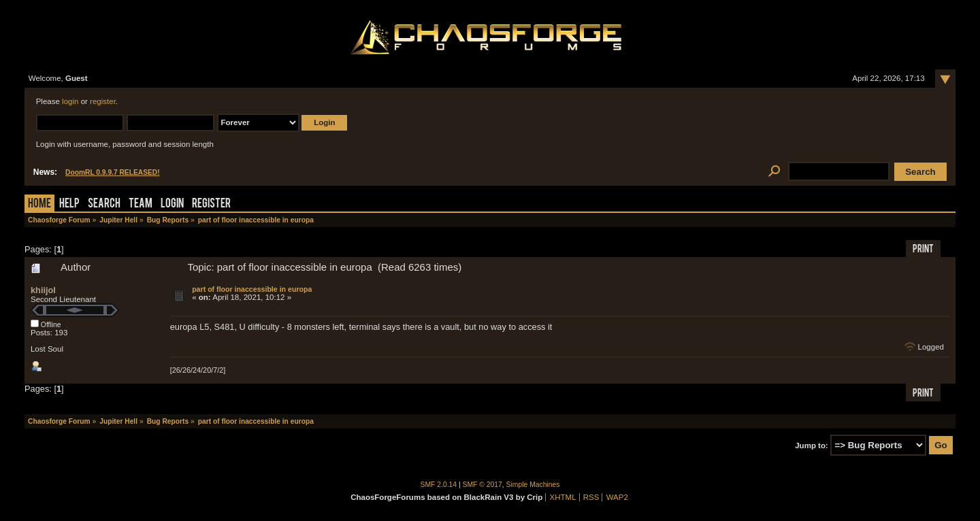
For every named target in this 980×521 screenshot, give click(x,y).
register (103, 101)
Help (69, 204)
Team (141, 204)
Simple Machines (533, 485)
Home (39, 204)
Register (211, 204)
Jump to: (812, 446)
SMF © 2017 (483, 485)
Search (104, 204)
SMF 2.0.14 (439, 485)
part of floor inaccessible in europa (252, 289)
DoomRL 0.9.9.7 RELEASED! (113, 172)
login (70, 101)
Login (172, 204)
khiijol (43, 290)
